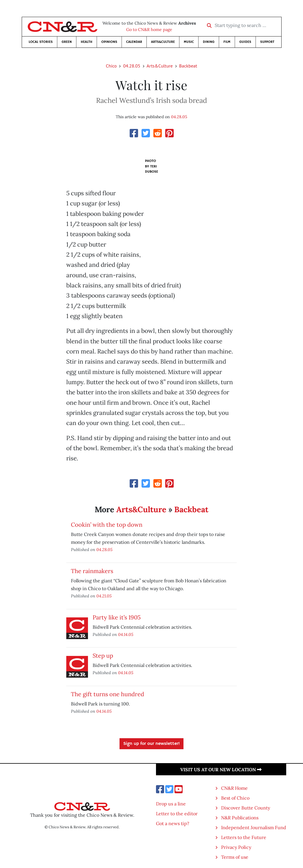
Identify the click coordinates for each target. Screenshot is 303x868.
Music (189, 42)
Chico (111, 66)
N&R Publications (240, 818)
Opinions (109, 42)
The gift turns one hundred (108, 694)
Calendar (134, 42)
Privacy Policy (236, 847)
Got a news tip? (173, 823)
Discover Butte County (246, 808)
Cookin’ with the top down (107, 525)
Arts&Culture (163, 42)
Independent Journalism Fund (254, 827)
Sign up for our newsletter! (151, 744)
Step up (103, 655)
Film (227, 42)
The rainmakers (92, 571)
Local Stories (41, 42)
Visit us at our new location (221, 769)
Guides (245, 42)
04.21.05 (104, 596)
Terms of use (235, 857)
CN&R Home (234, 788)
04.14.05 (126, 634)
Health (87, 42)
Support (267, 42)
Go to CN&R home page (149, 30)
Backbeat (188, 66)
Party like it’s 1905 (117, 617)
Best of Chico (235, 798)
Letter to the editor (177, 814)
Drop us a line (171, 804)
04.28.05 (132, 66)
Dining (209, 42)
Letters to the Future (244, 837)
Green (67, 42)
